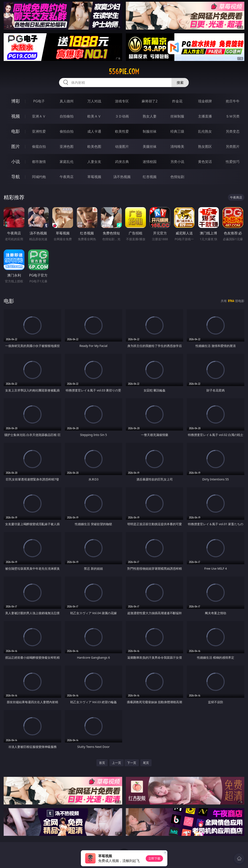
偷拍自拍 (67, 131)
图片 (16, 146)
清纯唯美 (177, 146)
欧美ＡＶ (94, 116)
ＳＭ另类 (233, 116)
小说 (16, 161)
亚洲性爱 (39, 131)
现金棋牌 (205, 101)
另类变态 (233, 131)
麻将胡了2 (150, 101)
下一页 (132, 763)
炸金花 (177, 101)
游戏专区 (122, 101)
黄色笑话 (205, 162)
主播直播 (205, 116)
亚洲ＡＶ (39, 116)
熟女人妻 (150, 116)
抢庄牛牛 (233, 101)
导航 (16, 177)
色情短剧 (177, 177)
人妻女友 (94, 162)
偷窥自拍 (39, 146)
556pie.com (124, 72)
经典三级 (177, 131)
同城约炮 (39, 177)
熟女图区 (205, 146)
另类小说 (177, 162)
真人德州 (67, 101)
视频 (16, 116)
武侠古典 (122, 162)
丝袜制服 (177, 116)
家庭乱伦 (67, 162)
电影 (16, 131)
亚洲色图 (67, 146)
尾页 (146, 763)
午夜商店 (67, 177)
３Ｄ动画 (122, 116)
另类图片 (233, 146)
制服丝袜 (150, 131)
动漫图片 (122, 146)
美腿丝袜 (150, 146)
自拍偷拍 (67, 116)
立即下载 (154, 858)
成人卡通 (94, 131)
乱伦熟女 (205, 131)
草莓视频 (94, 177)
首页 (102, 763)
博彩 (16, 101)
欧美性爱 (122, 131)
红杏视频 (150, 177)
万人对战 (94, 101)
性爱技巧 (233, 162)
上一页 (117, 763)
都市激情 (39, 162)
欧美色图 (94, 146)
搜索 (180, 83)
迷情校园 (150, 162)
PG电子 (39, 101)
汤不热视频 (122, 177)
